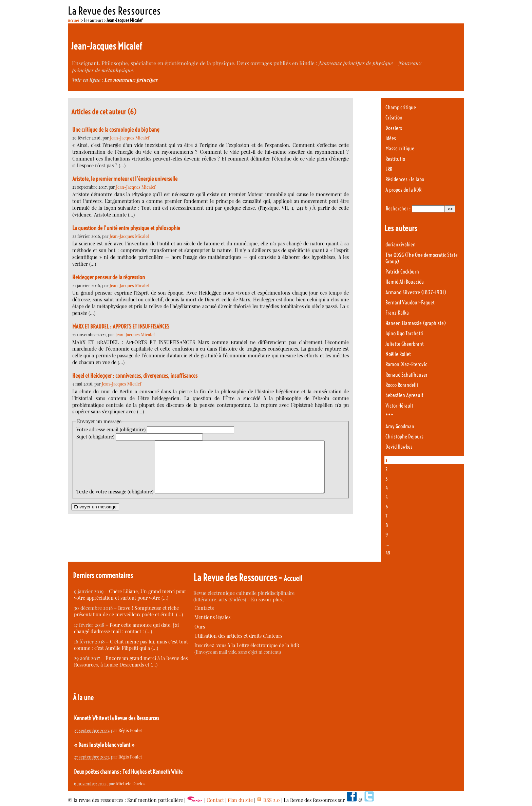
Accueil (74, 20)
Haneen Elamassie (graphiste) (416, 323)
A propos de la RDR (403, 190)
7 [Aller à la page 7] (386, 516)
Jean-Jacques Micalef (130, 138)
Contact (215, 800)
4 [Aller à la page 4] (387, 488)
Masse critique (400, 148)
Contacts (204, 608)
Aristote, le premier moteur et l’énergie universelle (125, 179)
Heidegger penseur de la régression (109, 277)
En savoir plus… (268, 599)
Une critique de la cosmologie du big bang (116, 130)
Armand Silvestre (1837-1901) (416, 292)
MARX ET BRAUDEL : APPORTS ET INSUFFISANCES (121, 326)
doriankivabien (401, 245)
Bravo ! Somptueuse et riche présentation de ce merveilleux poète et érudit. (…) (128, 611)
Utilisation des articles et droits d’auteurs (238, 636)
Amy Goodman (400, 426)
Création (394, 118)
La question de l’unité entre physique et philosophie (126, 228)
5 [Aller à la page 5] (387, 498)
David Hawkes (399, 447)
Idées (391, 138)
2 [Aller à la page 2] (386, 469)
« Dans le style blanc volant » (104, 745)
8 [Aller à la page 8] (387, 525)
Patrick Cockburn (402, 272)
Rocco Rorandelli (402, 385)
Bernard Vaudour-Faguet (410, 303)
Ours (200, 627)
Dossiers (394, 128)
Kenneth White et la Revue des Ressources (117, 718)
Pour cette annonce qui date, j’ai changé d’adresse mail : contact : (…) (126, 628)
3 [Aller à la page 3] (387, 479)
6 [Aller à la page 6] (387, 507)
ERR (389, 169)
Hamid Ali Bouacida (405, 282)
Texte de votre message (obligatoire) (115, 444)
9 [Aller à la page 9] (387, 535)
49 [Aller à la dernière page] (388, 553)
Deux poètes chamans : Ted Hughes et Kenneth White (128, 772)
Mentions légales (212, 617)
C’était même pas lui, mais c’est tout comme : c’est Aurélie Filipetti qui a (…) (131, 645)
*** (389, 416)
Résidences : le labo (405, 179)
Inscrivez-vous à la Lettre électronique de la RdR (247, 645)
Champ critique (401, 107)
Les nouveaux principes (131, 80)
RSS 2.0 (268, 800)
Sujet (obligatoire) (95, 437)
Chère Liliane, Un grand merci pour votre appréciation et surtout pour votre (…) (130, 595)
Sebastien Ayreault (404, 395)
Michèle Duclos (131, 783)
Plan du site (240, 800)
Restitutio (395, 159)
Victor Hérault (399, 406)
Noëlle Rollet (398, 354)
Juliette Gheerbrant (405, 344)
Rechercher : (398, 209)
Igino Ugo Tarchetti (404, 333)
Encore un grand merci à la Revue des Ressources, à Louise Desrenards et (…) (131, 661)
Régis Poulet (130, 730)
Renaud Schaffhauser (406, 375)
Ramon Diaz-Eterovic (406, 364)
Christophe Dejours (404, 437)
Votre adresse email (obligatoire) (111, 429)
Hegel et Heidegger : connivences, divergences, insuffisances (135, 376)
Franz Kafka (397, 313)
